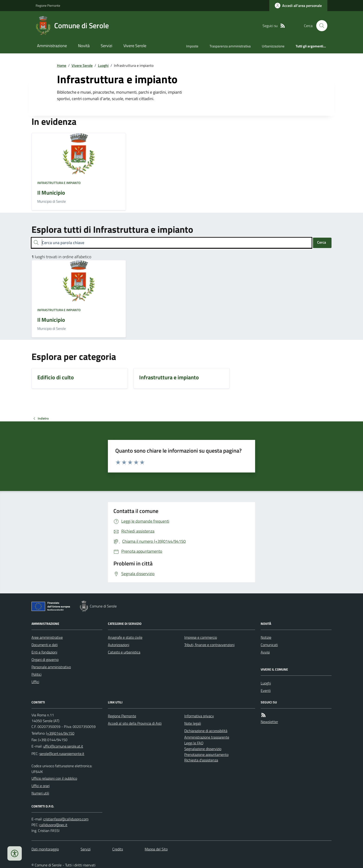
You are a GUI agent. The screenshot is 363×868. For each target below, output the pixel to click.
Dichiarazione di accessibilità (206, 731)
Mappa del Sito (156, 849)
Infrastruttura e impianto (59, 183)
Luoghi (103, 65)
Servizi (106, 46)
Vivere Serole (135, 46)
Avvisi (265, 652)
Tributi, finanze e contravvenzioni (209, 645)
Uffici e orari (41, 786)
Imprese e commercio (201, 637)
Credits (118, 849)
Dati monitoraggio (45, 849)
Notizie (266, 637)
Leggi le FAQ (194, 743)
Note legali (193, 723)
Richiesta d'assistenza (201, 760)
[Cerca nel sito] (320, 26)
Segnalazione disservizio (203, 749)
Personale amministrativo (51, 667)
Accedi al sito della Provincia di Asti (135, 723)
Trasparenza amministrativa (230, 46)
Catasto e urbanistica (124, 652)
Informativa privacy (199, 716)
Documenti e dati (45, 645)
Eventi (266, 690)
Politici (36, 674)
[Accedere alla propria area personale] (298, 6)
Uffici (35, 682)
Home (62, 65)
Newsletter (269, 722)
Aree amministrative (47, 637)
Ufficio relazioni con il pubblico (54, 778)
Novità (84, 46)
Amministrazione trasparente (207, 737)
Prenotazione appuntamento (206, 755)
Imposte (192, 46)
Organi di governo (45, 659)
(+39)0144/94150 (60, 733)
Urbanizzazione (273, 46)
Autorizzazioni (119, 645)
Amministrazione (52, 46)
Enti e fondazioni (44, 652)
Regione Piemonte (48, 5)
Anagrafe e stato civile (125, 637)
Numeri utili (40, 793)
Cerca (322, 242)
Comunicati (269, 645)
